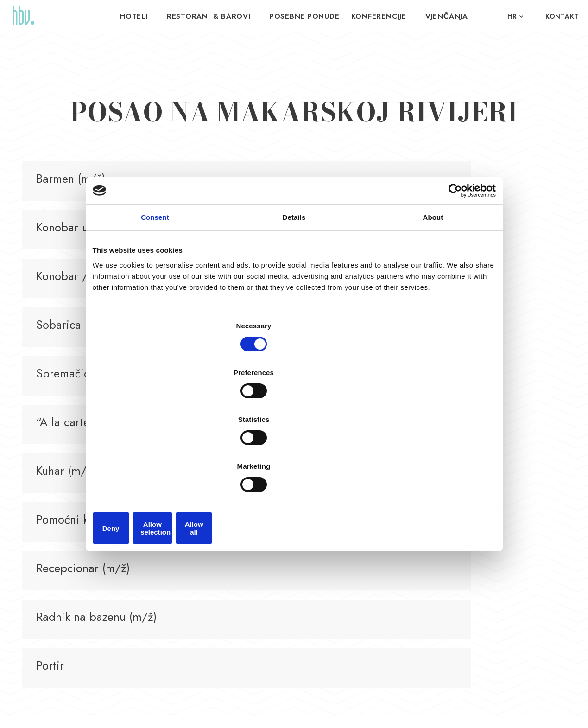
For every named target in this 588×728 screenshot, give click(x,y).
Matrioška (357, 539)
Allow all (430, 455)
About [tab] (433, 294)
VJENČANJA (436, 16)
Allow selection (294, 455)
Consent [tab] (155, 294)
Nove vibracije (439, 710)
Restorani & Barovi (216, 16)
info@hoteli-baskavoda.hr (192, 578)
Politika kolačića (249, 710)
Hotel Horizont (283, 539)
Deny (159, 455)
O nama (437, 554)
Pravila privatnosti (156, 710)
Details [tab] (294, 294)
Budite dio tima (448, 539)
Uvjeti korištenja (203, 710)
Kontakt (562, 16)
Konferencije (373, 16)
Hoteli (145, 16)
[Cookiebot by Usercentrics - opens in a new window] (455, 268)
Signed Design (510, 710)
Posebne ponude (304, 16)
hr (512, 16)
